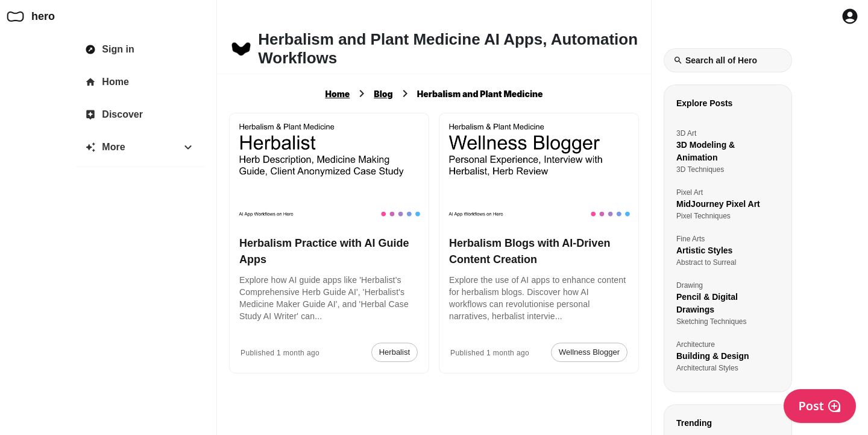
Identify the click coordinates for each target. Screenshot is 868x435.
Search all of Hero (715, 60)
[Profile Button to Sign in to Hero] (850, 16)
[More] (140, 147)
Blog (383, 94)
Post (820, 406)
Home (337, 94)
